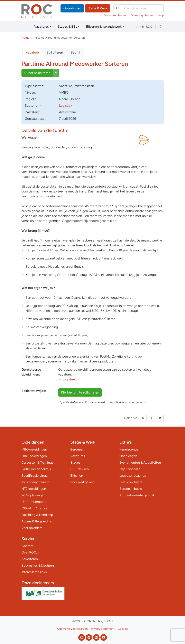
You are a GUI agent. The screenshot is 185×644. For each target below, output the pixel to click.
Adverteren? (30, 559)
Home (25, 38)
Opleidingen (72, 8)
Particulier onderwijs (36, 469)
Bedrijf (76, 52)
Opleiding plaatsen (142, 15)
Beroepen (77, 449)
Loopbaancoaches (133, 476)
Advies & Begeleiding (37, 521)
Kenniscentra (129, 449)
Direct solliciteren (37, 73)
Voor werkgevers (82, 482)
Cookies (123, 629)
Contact (27, 546)
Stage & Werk (98, 8)
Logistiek (66, 106)
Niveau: (30, 92)
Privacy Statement (103, 629)
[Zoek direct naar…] (139, 8)
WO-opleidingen (33, 495)
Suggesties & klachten (38, 565)
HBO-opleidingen (34, 456)
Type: (34, 86)
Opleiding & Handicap (37, 515)
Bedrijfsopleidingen (35, 476)
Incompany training (35, 482)
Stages (75, 462)
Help (161, 15)
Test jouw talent (131, 482)
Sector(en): (33, 106)
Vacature (32, 52)
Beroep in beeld (131, 489)
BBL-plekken (80, 469)
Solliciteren (55, 52)
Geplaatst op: (34, 119)
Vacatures (41, 26)
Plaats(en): (32, 112)
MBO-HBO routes (34, 508)
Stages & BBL (67, 26)
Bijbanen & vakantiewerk (104, 26)
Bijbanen (77, 476)
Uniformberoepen (34, 502)
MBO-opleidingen (34, 449)
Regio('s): (32, 99)
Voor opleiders (32, 528)
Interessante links (34, 572)
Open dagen (128, 456)
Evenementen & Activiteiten (140, 462)
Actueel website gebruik (137, 495)
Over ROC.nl (30, 552)
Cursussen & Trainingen (38, 462)
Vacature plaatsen (116, 15)
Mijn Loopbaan (130, 469)
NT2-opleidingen (34, 489)
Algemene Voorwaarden (72, 629)
